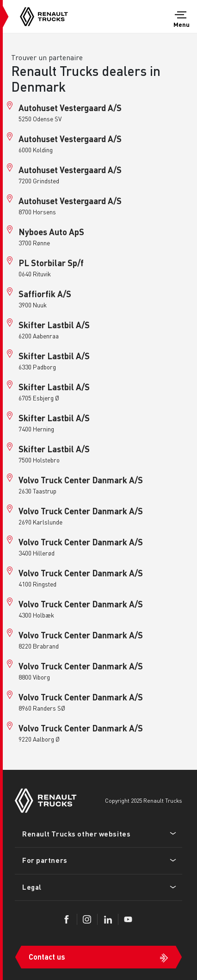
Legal (32, 887)
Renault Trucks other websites (76, 834)
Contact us (47, 957)
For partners (45, 860)
